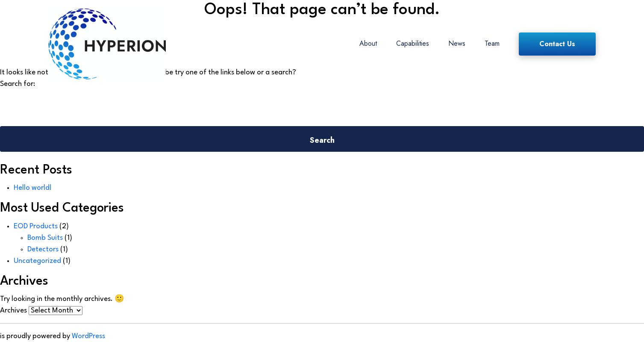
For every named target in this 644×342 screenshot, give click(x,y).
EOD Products (36, 226)
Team (492, 43)
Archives (13, 311)
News (457, 43)
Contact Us (557, 44)
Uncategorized (37, 261)
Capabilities (413, 43)
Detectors (43, 249)
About (368, 43)
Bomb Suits (45, 238)
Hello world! (33, 188)
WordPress (88, 336)
